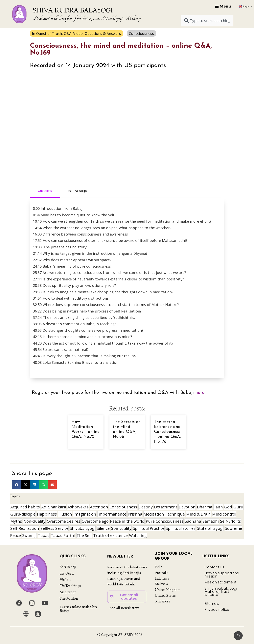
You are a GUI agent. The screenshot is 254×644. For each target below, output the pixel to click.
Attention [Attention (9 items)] (99, 507)
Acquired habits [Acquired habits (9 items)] (25, 507)
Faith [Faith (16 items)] (218, 507)
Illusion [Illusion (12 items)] (65, 514)
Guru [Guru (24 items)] (238, 507)
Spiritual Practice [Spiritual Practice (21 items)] (149, 528)
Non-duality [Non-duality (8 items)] (34, 521)
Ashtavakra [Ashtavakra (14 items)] (78, 507)
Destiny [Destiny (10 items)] (146, 507)
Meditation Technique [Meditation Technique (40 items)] (164, 514)
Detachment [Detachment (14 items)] (166, 507)
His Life (65, 580)
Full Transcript (77, 191)
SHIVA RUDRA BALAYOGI (73, 10)
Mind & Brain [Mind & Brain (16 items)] (198, 514)
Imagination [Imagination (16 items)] (85, 514)
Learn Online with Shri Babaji (78, 609)
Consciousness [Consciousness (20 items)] (123, 507)
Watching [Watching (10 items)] (138, 535)
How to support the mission (222, 575)
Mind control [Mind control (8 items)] (224, 514)
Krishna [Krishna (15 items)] (135, 514)
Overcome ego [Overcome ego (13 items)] (95, 521)
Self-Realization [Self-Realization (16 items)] (25, 528)
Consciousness (141, 33)
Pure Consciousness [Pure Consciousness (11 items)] (165, 521)
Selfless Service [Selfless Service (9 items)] (54, 528)
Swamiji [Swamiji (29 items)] (29, 535)
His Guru (67, 573)
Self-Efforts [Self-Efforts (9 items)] (231, 521)
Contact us (214, 567)
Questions (45, 191)
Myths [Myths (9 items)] (16, 521)
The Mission (69, 598)
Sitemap (212, 604)
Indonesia (162, 578)
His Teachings (70, 586)
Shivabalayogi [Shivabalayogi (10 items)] (83, 528)
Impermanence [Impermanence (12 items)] (112, 514)
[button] (17, 485)
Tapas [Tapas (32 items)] (44, 535)
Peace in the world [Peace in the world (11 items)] (127, 521)
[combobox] (207, 21)
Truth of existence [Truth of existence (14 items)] (110, 535)
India (159, 567)
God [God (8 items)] (228, 507)
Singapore (163, 601)
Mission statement (220, 582)
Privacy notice (217, 609)
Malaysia (161, 584)
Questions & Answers (103, 33)
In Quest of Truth (47, 33)
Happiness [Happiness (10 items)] (47, 514)
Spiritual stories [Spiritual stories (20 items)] (181, 528)
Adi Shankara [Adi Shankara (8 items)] (54, 507)
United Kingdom (168, 590)
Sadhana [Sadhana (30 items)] (193, 521)
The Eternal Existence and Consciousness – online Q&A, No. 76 (167, 432)
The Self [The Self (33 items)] (84, 535)
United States (165, 595)
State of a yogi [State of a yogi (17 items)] (210, 528)
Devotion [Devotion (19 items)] (187, 507)
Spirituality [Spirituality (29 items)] (121, 528)
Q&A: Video (73, 33)
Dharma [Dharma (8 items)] (205, 507)
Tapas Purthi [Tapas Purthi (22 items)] (63, 535)
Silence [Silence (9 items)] (103, 528)
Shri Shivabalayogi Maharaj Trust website (221, 591)
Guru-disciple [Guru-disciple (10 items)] (23, 514)
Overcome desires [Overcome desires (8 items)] (64, 521)
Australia (162, 573)
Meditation (68, 592)
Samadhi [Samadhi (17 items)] (211, 521)
